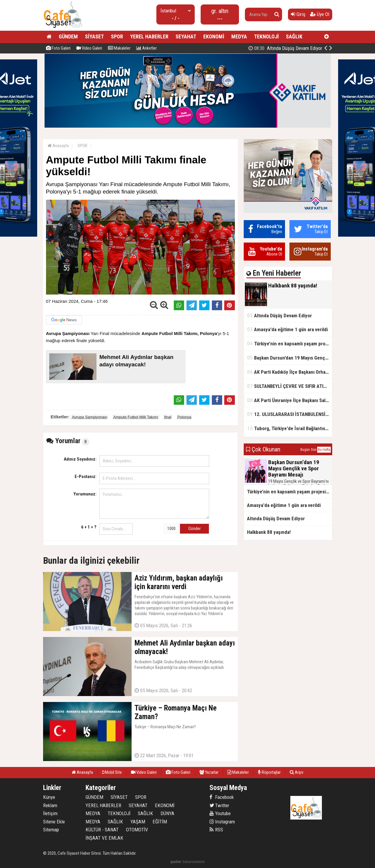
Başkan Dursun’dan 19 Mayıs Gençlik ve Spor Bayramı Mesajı (289, 358)
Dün (314, 450)
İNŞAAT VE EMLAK (104, 838)
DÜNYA (167, 813)
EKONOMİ (214, 36)
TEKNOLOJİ (266, 36)
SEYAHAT (186, 36)
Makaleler (119, 48)
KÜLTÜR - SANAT (102, 830)
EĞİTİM (160, 822)
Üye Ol (320, 14)
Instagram (222, 822)
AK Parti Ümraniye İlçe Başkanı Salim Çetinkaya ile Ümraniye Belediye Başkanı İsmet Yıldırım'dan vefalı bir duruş (289, 400)
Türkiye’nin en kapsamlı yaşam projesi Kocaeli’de (289, 343)
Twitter (219, 805)
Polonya (184, 417)
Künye (49, 797)
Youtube (220, 813)
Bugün (305, 450)
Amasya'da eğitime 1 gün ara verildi (287, 329)
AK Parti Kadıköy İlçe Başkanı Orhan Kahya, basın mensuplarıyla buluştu (289, 372)
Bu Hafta (324, 450)
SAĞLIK (294, 36)
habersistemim (194, 862)
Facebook (222, 797)
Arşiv (297, 772)
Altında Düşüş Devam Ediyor (279, 315)
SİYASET (94, 36)
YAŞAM (138, 822)
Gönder (194, 529)
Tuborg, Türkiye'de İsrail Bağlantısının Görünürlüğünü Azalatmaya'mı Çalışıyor (289, 428)
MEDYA (239, 36)
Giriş (298, 14)
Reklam (50, 805)
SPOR (117, 36)
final (168, 417)
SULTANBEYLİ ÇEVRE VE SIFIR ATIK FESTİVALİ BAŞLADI (289, 386)
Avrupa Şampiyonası (90, 417)
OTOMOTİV (137, 830)
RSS (216, 830)
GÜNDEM (68, 36)
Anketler (146, 48)
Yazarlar (209, 772)
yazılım (176, 862)
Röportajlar (269, 772)
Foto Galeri (58, 48)
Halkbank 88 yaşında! (292, 48)
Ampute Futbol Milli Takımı (136, 417)
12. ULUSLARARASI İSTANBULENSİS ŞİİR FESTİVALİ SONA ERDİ (289, 414)
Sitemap (51, 830)
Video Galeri (89, 48)
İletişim (50, 813)
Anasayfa (58, 146)
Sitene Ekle (54, 822)
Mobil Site (112, 772)
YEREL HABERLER (149, 36)
